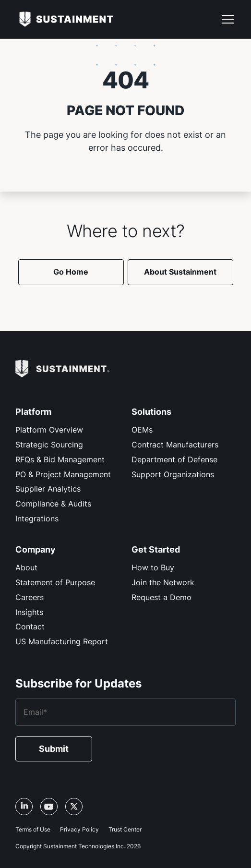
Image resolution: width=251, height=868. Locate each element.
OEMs (142, 430)
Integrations (37, 518)
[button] (228, 19)
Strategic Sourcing (49, 445)
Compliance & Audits (53, 504)
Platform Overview (49, 430)
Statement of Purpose (55, 582)
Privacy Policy (79, 829)
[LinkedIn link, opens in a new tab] (24, 807)
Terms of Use (33, 829)
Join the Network (163, 582)
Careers (30, 597)
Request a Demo (161, 597)
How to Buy (153, 567)
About (26, 567)
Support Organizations (173, 474)
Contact (30, 627)
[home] (66, 19)
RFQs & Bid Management (60, 459)
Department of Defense (174, 459)
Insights (29, 612)
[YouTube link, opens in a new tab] (49, 807)
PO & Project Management (63, 474)
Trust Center (125, 829)
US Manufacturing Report (62, 641)
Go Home (71, 272)
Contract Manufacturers (175, 445)
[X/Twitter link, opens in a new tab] (74, 807)
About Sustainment (180, 272)
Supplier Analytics (48, 489)
